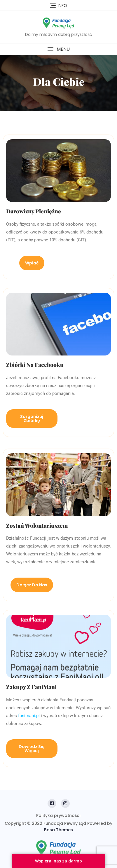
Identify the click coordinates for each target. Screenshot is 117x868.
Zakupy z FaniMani (31, 687)
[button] (58, 49)
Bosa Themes (58, 830)
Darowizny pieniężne (34, 211)
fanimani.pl (29, 716)
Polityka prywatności (58, 815)
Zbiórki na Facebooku (35, 365)
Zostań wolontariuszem (37, 525)
